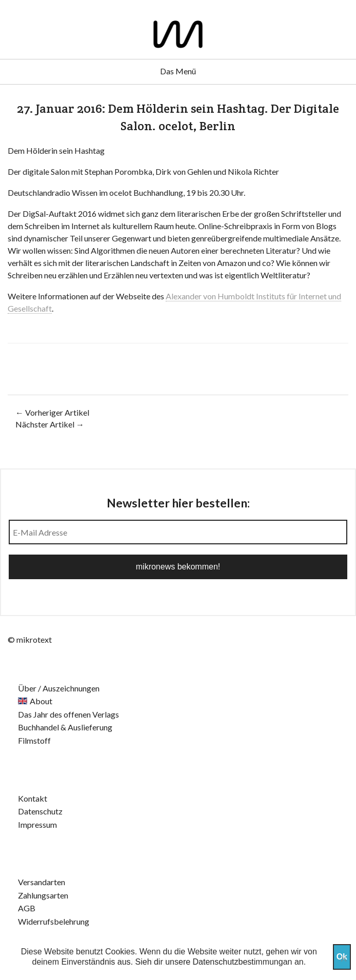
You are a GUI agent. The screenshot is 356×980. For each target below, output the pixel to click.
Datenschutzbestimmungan (243, 962)
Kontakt (33, 798)
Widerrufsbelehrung (54, 921)
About (41, 701)
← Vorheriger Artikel (52, 412)
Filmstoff (34, 740)
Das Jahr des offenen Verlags (68, 714)
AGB (27, 908)
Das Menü (178, 71)
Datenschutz (40, 811)
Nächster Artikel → (50, 424)
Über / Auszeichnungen (59, 688)
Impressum (37, 824)
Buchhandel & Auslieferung (65, 727)
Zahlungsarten (43, 895)
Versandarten (42, 882)
